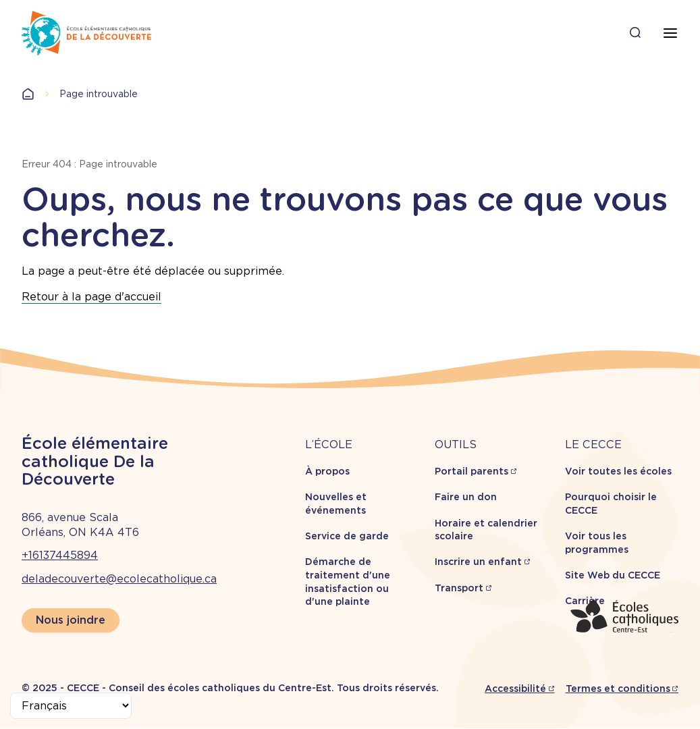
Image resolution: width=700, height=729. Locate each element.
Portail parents (472, 471)
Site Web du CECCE (613, 575)
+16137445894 (60, 555)
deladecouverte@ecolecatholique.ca (119, 579)
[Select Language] (71, 706)
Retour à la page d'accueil (91, 297)
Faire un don (466, 497)
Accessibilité (515, 688)
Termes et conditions (618, 688)
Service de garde (347, 536)
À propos (327, 471)
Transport (459, 588)
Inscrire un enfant (478, 562)
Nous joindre (71, 620)
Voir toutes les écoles (618, 471)
